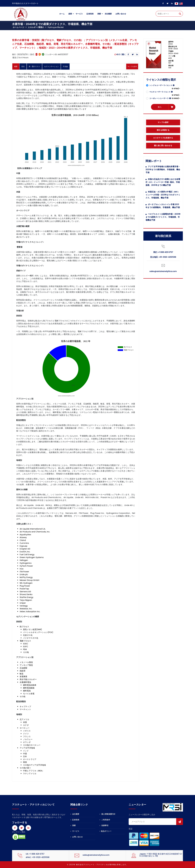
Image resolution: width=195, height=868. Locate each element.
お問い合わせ (121, 14)
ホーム (62, 14)
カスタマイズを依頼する (163, 138)
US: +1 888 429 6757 (35, 854)
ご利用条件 (105, 820)
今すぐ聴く (121, 54)
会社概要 (75, 814)
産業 (70, 14)
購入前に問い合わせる (163, 146)
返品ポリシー (105, 831)
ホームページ (18, 27)
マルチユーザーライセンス (161, 92)
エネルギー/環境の (36, 27)
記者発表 (90, 14)
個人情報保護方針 (107, 814)
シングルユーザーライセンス (162, 85)
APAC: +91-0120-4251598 (38, 857)
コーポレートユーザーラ (160, 98)
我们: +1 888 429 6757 (163, 252)
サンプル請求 (132, 66)
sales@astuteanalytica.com (163, 271)
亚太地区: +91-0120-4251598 (163, 257)
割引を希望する (163, 130)
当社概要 (108, 14)
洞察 (99, 14)
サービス (79, 14)
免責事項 (104, 825)
